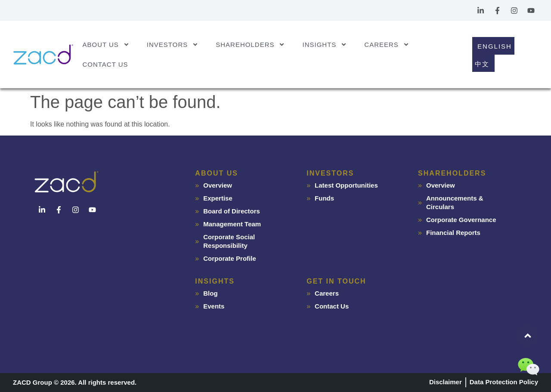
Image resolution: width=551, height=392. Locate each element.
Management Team (232, 224)
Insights (325, 45)
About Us (106, 45)
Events (214, 306)
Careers (387, 45)
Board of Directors (232, 211)
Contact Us (105, 64)
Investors (173, 45)
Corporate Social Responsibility (229, 241)
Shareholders (250, 45)
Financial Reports (453, 233)
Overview (218, 185)
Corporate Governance (461, 220)
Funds (324, 198)
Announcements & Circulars (455, 202)
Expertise (218, 198)
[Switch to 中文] (483, 63)
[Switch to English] (493, 46)
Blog (210, 293)
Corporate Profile (230, 258)
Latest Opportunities (346, 185)
